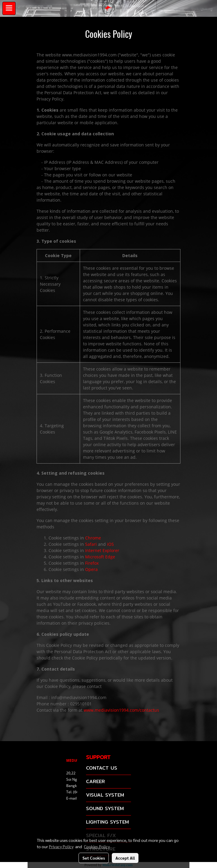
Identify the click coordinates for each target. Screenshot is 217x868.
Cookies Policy (97, 846)
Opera (91, 569)
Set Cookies (94, 858)
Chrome (93, 538)
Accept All (125, 858)
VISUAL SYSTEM (105, 795)
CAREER (95, 781)
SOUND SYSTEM (105, 808)
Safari (91, 544)
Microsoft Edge (100, 557)
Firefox (92, 563)
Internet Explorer (102, 550)
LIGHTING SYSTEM (107, 822)
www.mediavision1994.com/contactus (121, 710)
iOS (110, 544)
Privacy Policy (61, 846)
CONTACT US (102, 768)
